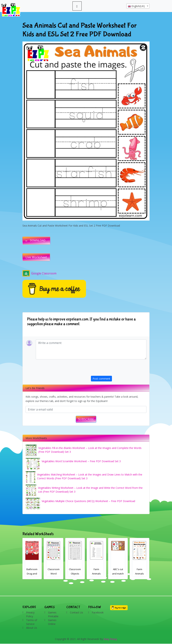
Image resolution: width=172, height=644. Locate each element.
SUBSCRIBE (86, 419)
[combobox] (138, 6)
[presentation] (119, 369)
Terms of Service (32, 622)
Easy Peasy (110, 639)
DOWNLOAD (38, 240)
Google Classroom (39, 273)
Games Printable (53, 614)
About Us (32, 628)
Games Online (52, 622)
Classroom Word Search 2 (54, 574)
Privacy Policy (30, 614)
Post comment (101, 379)
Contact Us (77, 612)
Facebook (98, 612)
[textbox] (138, 6)
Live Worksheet (36, 257)
